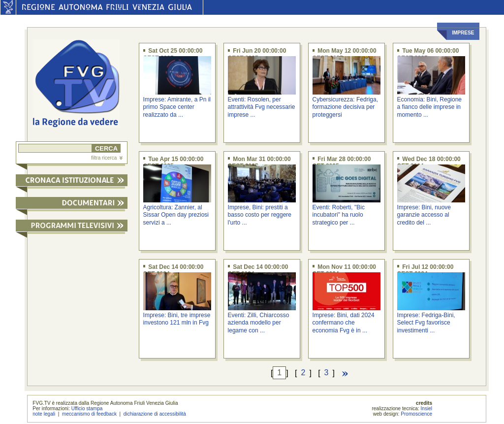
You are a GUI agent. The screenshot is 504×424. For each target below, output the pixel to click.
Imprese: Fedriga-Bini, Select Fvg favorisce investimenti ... (426, 323)
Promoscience (416, 414)
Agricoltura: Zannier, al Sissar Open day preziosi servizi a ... (176, 215)
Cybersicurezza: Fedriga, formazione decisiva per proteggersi (345, 107)
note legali (44, 414)
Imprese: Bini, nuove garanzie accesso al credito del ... (424, 215)
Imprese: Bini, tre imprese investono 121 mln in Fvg (177, 319)
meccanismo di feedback (89, 414)
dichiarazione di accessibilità (155, 414)
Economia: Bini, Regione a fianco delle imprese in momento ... (429, 107)
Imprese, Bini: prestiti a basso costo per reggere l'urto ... (260, 215)
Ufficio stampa (87, 408)
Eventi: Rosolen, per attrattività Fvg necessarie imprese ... (262, 107)
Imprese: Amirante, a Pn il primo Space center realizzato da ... (177, 107)
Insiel (427, 408)
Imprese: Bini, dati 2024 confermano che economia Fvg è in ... (344, 323)
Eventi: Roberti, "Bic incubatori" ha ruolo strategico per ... (339, 215)
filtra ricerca (107, 158)
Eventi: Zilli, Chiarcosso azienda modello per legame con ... (259, 323)
